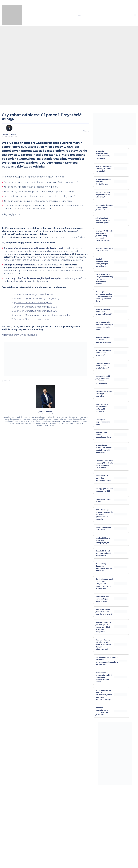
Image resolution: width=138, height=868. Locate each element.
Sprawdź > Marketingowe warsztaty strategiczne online (42, 315)
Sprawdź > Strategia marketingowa (32, 319)
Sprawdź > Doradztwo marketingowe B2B (35, 307)
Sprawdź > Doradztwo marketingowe (33, 303)
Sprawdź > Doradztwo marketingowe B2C (35, 311)
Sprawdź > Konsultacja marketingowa (33, 294)
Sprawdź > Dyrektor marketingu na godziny (37, 298)
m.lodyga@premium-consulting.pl (20, 335)
